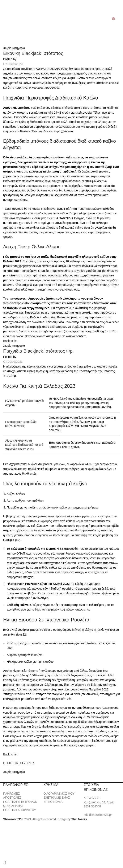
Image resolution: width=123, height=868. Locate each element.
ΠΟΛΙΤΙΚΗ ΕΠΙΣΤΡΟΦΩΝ (20, 802)
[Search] (10, 20)
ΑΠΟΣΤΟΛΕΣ (12, 798)
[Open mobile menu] (4, 20)
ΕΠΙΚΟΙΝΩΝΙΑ (53, 802)
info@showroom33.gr (98, 815)
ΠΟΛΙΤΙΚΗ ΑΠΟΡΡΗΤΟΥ (20, 810)
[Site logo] (61, 20)
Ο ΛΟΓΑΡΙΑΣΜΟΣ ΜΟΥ (59, 794)
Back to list (10, 341)
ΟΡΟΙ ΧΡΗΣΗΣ (13, 806)
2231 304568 (92, 806)
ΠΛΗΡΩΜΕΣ (11, 794)
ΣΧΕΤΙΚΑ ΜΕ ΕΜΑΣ (57, 798)
